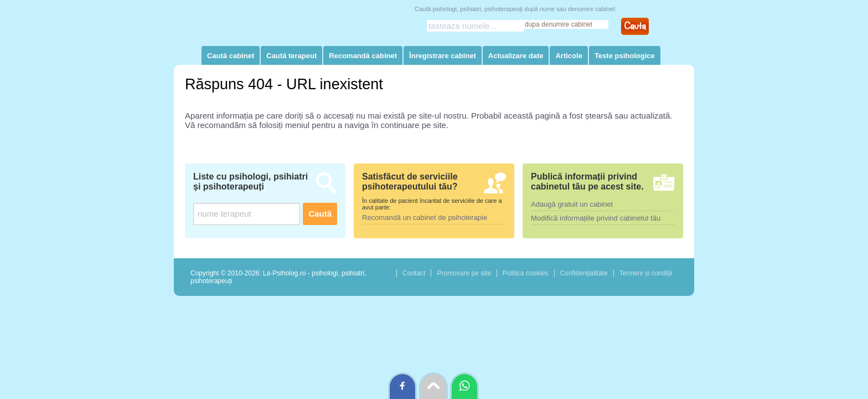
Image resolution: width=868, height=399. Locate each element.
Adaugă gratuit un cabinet (572, 204)
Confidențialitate (584, 273)
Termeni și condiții (646, 273)
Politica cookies (526, 273)
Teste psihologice (625, 56)
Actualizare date (516, 56)
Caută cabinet (231, 56)
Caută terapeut (291, 56)
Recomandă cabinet (363, 56)
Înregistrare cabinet (443, 56)
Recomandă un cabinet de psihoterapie (425, 218)
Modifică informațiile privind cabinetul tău (596, 218)
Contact (414, 273)
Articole (569, 56)
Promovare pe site (464, 273)
